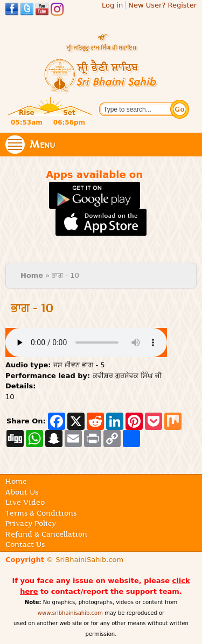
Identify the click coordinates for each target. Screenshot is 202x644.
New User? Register (162, 5)
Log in (112, 5)
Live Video (25, 502)
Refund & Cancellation (46, 534)
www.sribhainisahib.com (70, 613)
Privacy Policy (31, 523)
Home (32, 275)
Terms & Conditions (41, 513)
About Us (22, 492)
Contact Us (25, 544)
